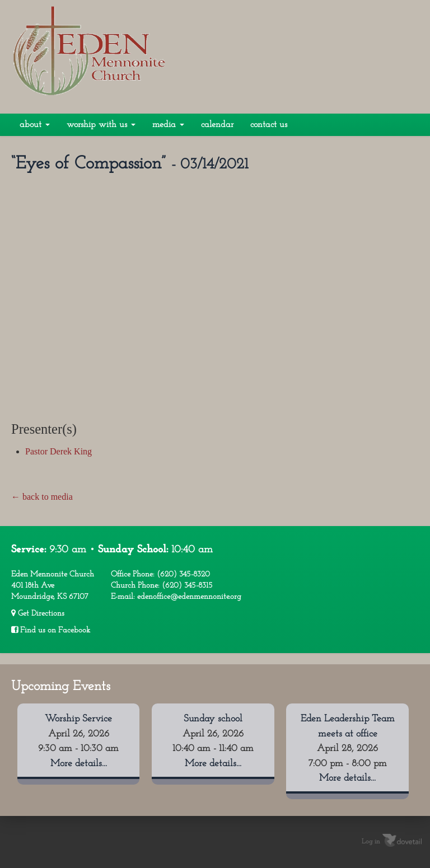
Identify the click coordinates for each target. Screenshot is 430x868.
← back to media (42, 497)
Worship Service (78, 719)
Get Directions (38, 613)
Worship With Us (101, 125)
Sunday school (213, 719)
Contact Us (269, 125)
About (35, 125)
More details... (79, 764)
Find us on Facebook (51, 630)
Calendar (217, 125)
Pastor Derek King (59, 451)
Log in (371, 842)
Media (168, 125)
